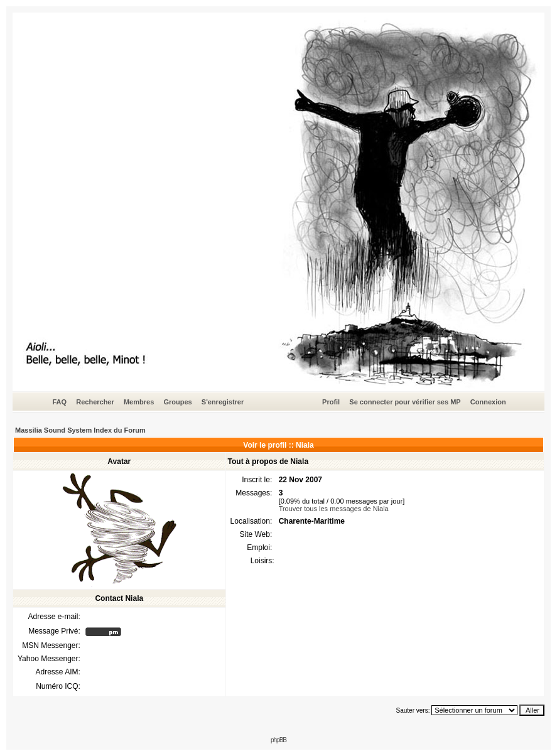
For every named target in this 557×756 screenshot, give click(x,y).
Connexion (488, 402)
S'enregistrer (223, 402)
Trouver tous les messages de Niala (334, 509)
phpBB (278, 740)
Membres (139, 402)
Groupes (177, 402)
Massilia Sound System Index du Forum (80, 430)
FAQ (59, 402)
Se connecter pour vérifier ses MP (405, 402)
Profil (331, 402)
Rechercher (95, 402)
